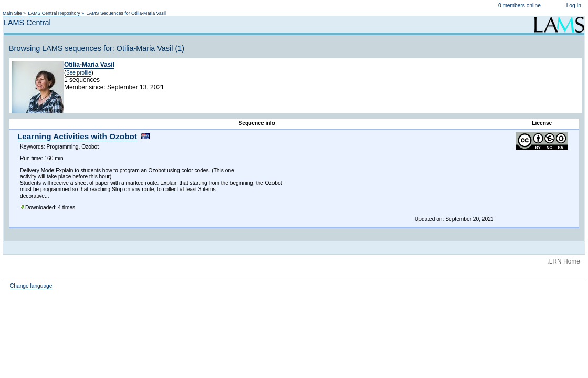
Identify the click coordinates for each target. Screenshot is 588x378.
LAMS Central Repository (54, 13)
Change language (31, 286)
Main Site (12, 13)
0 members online (519, 6)
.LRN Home (564, 261)
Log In (574, 6)
